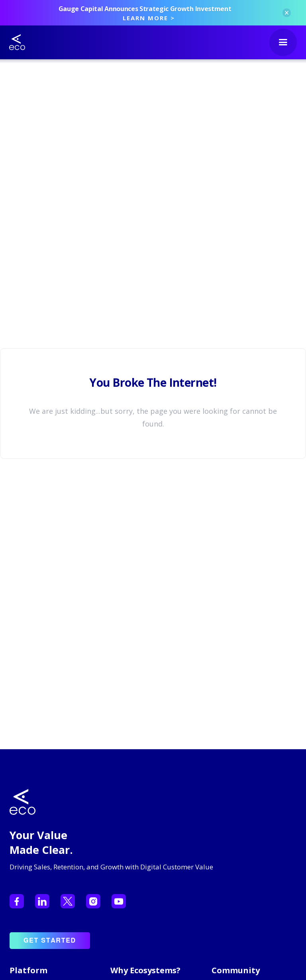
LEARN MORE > (149, 18)
